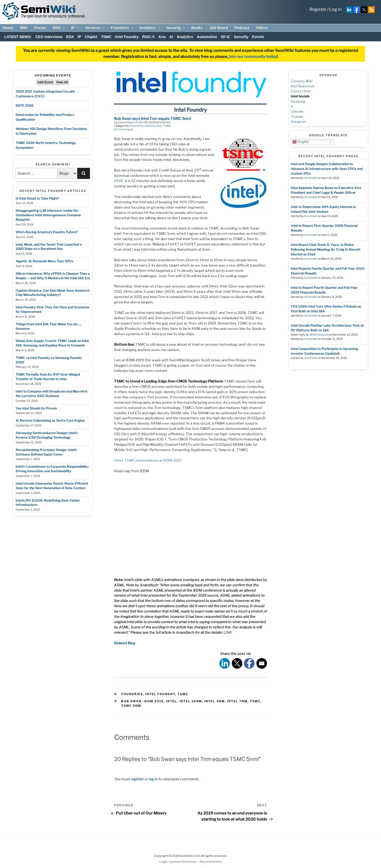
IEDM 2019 (154, 701)
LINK (228, 632)
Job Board (219, 28)
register (137, 779)
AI (171, 37)
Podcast (242, 28)
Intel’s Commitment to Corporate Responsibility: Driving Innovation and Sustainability (52, 469)
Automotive (207, 37)
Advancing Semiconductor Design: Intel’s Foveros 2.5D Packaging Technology (47, 435)
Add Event (45, 82)
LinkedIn (297, 112)
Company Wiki (302, 81)
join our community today (253, 57)
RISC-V (148, 37)
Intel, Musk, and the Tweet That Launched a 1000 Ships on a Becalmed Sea (49, 247)
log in (153, 779)
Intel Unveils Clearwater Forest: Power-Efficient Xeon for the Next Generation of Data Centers (52, 486)
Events (258, 37)
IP (75, 28)
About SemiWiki (210, 862)
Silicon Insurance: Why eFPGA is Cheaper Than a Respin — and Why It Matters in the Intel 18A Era (53, 276)
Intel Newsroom (303, 86)
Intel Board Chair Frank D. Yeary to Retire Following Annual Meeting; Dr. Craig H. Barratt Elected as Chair (326, 249)
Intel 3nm (214, 701)
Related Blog (125, 643)
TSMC (106, 37)
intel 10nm (191, 701)
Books (197, 28)
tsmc (255, 701)
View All (62, 82)
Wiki (24, 28)
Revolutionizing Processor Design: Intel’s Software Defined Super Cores (46, 452)
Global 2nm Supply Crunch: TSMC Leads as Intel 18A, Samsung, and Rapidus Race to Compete (52, 343)
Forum (40, 28)
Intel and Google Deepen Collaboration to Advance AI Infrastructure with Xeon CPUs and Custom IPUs (327, 169)
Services (95, 28)
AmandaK (311, 178)
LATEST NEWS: (18, 37)
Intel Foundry (127, 37)
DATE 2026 (24, 105)
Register (318, 9)
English (301, 142)
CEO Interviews (49, 37)
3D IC (225, 37)
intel (171, 701)
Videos (262, 28)
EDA (59, 28)
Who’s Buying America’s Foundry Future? (47, 232)
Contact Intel (301, 91)
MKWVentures (319, 335)
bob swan (131, 701)
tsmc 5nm (131, 706)
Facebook (298, 102)
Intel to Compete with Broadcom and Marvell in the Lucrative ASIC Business (51, 394)
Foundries (122, 28)
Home (8, 28)
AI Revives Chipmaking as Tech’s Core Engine (50, 420)
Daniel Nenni (126, 122)
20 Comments (124, 129)
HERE (119, 181)
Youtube (297, 117)
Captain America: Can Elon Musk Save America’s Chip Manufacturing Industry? (53, 293)
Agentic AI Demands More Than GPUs (44, 261)
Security (176, 28)
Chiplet (91, 37)
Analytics (150, 28)
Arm (162, 37)
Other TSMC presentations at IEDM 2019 (148, 460)
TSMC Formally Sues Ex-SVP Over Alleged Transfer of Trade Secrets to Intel (48, 377)
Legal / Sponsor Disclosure (178, 862)
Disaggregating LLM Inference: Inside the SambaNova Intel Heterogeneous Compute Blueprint (48, 215)
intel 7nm (237, 701)
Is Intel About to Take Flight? (37, 198)
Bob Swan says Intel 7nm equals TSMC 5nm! (153, 118)
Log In (335, 9)
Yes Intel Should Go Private (36, 408)
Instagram (298, 122)
